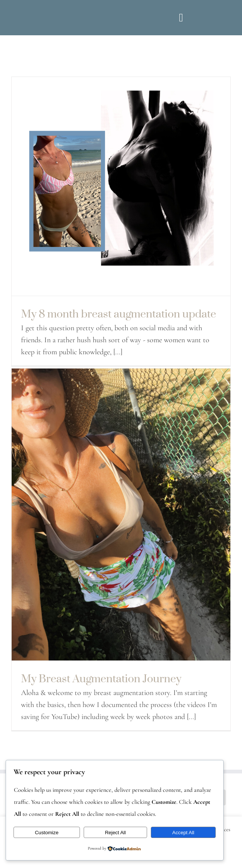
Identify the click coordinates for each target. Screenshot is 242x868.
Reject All (116, 833)
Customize (47, 833)
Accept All (183, 833)
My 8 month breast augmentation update (119, 314)
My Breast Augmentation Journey (101, 678)
